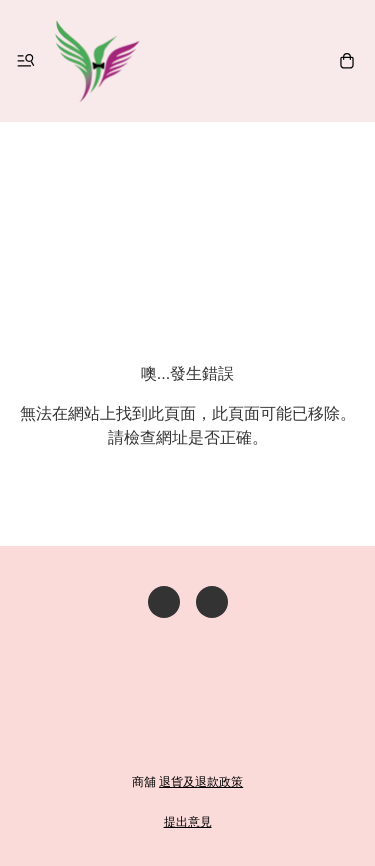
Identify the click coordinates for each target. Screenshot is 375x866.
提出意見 (188, 822)
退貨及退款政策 (201, 782)
